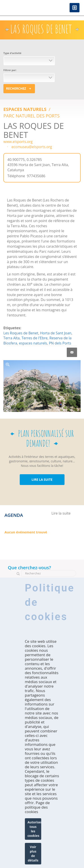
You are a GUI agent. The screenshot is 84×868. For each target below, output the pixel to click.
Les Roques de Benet (21, 333)
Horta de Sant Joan (56, 333)
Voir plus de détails (33, 854)
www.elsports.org (18, 142)
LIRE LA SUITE (42, 479)
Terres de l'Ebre (34, 338)
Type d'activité (12, 53)
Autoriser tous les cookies (34, 829)
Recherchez (16, 88)
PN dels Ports (60, 343)
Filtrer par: (10, 70)
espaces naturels (33, 343)
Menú (74, 8)
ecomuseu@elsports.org (32, 147)
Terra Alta (12, 338)
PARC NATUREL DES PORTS (31, 116)
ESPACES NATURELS (25, 109)
